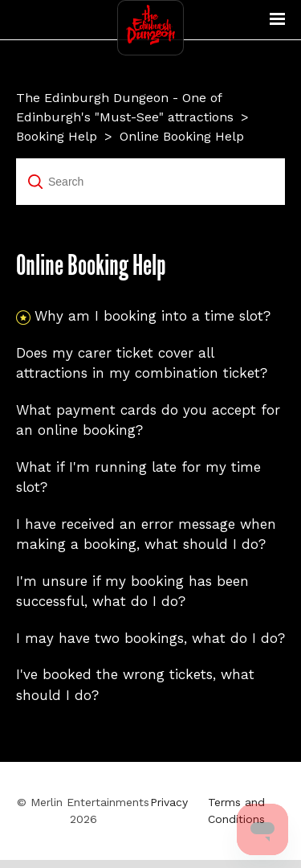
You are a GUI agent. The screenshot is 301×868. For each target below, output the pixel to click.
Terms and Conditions (236, 811)
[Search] (150, 182)
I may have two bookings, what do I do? (150, 638)
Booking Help (57, 136)
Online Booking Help (182, 136)
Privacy (169, 802)
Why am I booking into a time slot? (153, 316)
